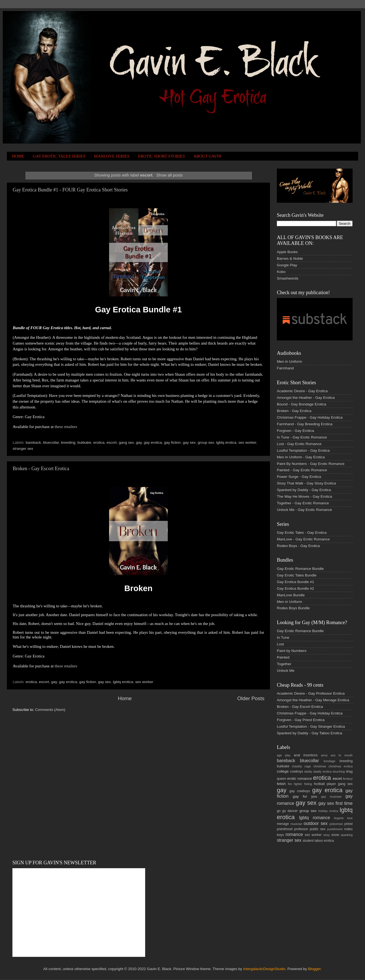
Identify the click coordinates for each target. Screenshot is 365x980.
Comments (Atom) (50, 710)
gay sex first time (336, 803)
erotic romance (300, 779)
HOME (18, 156)
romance (294, 834)
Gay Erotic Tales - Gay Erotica (302, 533)
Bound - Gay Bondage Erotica (302, 404)
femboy (348, 779)
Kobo (281, 272)
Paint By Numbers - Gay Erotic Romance (311, 464)
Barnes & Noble (290, 258)
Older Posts (251, 698)
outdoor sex (316, 823)
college (283, 771)
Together (284, 664)
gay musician (331, 797)
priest (348, 824)
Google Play (287, 265)
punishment (335, 829)
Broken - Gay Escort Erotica (41, 469)
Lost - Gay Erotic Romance (299, 444)
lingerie (339, 818)
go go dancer (287, 811)
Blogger (314, 969)
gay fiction (172, 442)
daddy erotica (323, 771)
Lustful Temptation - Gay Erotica (303, 450)
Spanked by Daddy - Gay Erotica (304, 490)
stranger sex (23, 449)
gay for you (305, 796)
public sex (318, 829)
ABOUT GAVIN (207, 156)
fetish (281, 784)
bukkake (84, 442)
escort (112, 442)
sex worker (248, 442)
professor (301, 829)
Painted (283, 657)
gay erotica (153, 442)
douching (339, 771)
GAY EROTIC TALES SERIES (59, 156)
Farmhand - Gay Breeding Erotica (305, 424)
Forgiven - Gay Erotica (295, 431)
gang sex (126, 442)
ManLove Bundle (291, 595)
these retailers (66, 427)
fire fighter (295, 784)
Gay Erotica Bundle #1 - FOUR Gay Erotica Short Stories (70, 190)
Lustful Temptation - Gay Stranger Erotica (311, 726)
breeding (68, 442)
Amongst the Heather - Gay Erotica (306, 398)
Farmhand (285, 368)
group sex (206, 442)
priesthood (285, 829)
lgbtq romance (315, 817)
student (308, 841)
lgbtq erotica (226, 442)
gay (139, 442)
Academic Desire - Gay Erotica (302, 391)
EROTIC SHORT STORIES (161, 156)
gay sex (189, 442)
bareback (33, 442)
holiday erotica (328, 811)
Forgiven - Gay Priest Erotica (301, 720)
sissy (326, 835)
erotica (99, 442)
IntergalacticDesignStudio (264, 969)
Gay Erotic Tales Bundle (297, 575)
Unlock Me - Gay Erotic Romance (304, 510)
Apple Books (287, 252)
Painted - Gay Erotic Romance (302, 470)
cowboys (297, 771)
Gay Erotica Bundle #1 (295, 582)
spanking (347, 835)
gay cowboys (300, 791)
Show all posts (169, 175)
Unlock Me (286, 671)
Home (125, 698)
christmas (320, 766)
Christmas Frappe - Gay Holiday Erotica (310, 417)
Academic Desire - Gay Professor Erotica (311, 693)
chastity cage (302, 766)
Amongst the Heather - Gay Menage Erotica (313, 700)
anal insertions (306, 755)
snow (335, 835)
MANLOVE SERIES (112, 156)
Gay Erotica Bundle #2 (295, 588)
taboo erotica (324, 841)
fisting (308, 784)
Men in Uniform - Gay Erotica (301, 457)
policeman (336, 824)
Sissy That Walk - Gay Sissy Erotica (306, 483)
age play (284, 755)
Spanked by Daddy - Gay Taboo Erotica (309, 733)
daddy (308, 771)
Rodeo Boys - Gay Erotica (298, 546)
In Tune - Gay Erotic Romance (302, 437)
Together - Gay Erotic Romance (303, 503)
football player (325, 784)
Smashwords (288, 278)
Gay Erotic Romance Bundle (300, 569)
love (350, 818)
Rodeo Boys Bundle (293, 608)
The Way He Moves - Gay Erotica (305, 496)
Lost (280, 644)
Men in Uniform (290, 362)
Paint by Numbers (292, 651)
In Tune (283, 637)
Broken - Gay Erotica (294, 411)
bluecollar (51, 442)
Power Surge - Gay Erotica (299, 477)
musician (296, 824)
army (324, 755)
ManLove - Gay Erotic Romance (303, 539)
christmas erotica (341, 766)
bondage (329, 761)
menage (283, 824)
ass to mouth (342, 755)
